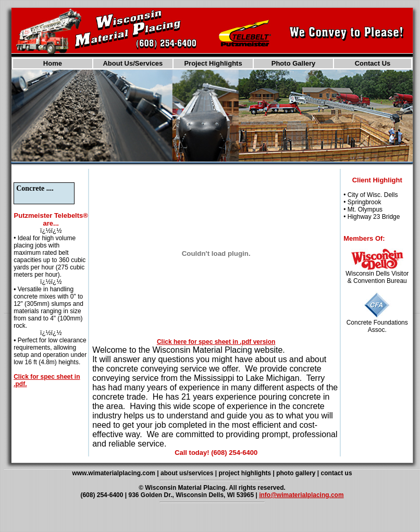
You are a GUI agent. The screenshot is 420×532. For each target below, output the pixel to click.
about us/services (187, 473)
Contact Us (373, 63)
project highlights (245, 473)
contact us (337, 473)
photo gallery (296, 473)
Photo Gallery (294, 63)
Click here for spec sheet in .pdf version (216, 342)
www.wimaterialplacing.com (114, 473)
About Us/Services (133, 63)
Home (53, 63)
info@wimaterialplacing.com (301, 495)
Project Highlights (213, 63)
